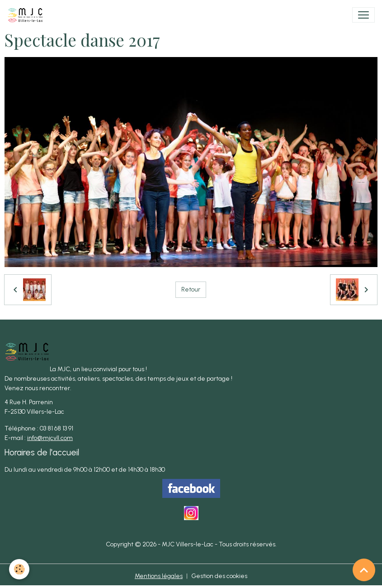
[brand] (27, 15)
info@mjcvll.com (50, 438)
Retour (191, 289)
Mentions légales (159, 576)
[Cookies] (19, 569)
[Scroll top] (364, 570)
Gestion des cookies (219, 576)
